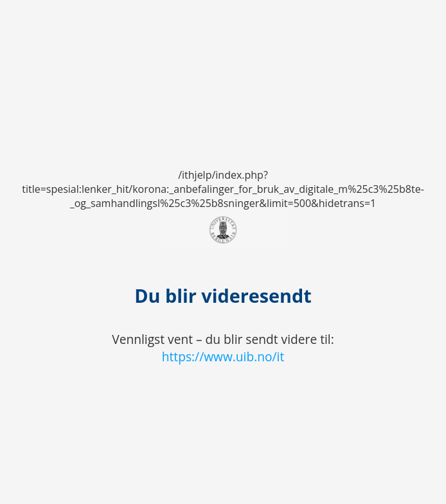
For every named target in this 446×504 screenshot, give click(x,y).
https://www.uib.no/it (223, 356)
